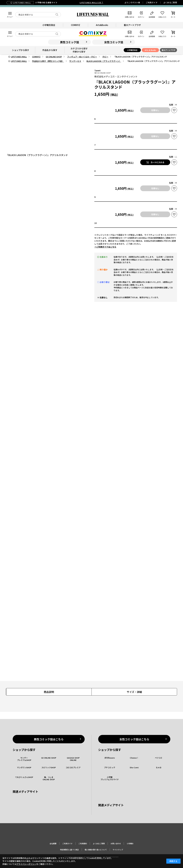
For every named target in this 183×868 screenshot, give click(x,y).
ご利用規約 (83, 843)
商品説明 (49, 692)
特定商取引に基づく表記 (69, 850)
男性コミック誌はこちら (49, 739)
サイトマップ (118, 850)
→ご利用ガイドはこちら (105, 247)
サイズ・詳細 (134, 692)
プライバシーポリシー (26, 864)
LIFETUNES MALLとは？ (91, 2)
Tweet (97, 70)
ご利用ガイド (152, 2)
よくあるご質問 (170, 2)
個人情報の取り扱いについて (96, 850)
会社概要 (53, 843)
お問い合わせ (116, 843)
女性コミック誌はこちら (134, 739)
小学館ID (130, 843)
